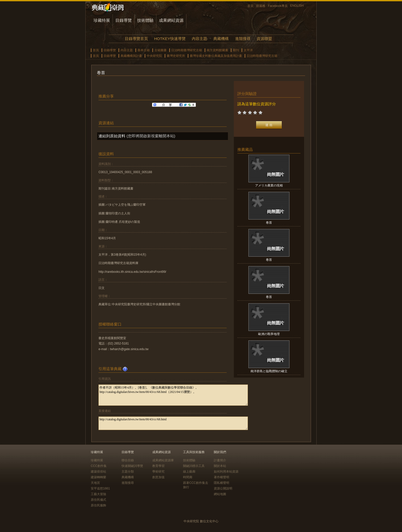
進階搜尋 (243, 39)
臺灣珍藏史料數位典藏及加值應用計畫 (216, 56)
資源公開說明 (223, 488)
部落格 (261, 6)
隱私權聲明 (222, 483)
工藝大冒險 (98, 494)
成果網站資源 (171, 20)
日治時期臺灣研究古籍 (187, 50)
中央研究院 (154, 56)
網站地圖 (220, 494)
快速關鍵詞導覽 (132, 466)
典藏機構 (221, 39)
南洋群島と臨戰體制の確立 (269, 371)
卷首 (269, 223)
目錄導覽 (124, 20)
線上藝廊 (189, 472)
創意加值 (158, 477)
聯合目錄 (128, 460)
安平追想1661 (100, 488)
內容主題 (199, 39)
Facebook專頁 (278, 6)
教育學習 (158, 466)
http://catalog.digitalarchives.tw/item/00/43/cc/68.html (173, 423)
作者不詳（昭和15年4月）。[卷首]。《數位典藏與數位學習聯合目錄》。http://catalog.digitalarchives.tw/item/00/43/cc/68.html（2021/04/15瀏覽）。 (173, 395)
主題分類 (128, 472)
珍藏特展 (102, 20)
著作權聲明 (222, 477)
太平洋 (248, 50)
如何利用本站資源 (226, 472)
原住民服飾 (98, 505)
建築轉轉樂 (98, 477)
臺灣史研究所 (176, 56)
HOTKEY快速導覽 (170, 39)
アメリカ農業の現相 (269, 185)
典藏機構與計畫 (131, 56)
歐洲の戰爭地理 (269, 334)
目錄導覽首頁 (136, 39)
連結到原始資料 (112, 136)
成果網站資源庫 (163, 460)
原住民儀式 (98, 500)
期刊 (236, 50)
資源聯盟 (264, 39)
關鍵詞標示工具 (194, 466)
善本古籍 (144, 50)
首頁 (250, 6)
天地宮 (95, 483)
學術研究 (158, 472)
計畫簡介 (220, 460)
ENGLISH (297, 6)
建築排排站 (98, 472)
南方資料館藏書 (217, 50)
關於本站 (220, 466)
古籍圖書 (160, 50)
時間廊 (188, 477)
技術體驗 (145, 20)
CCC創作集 (99, 466)
